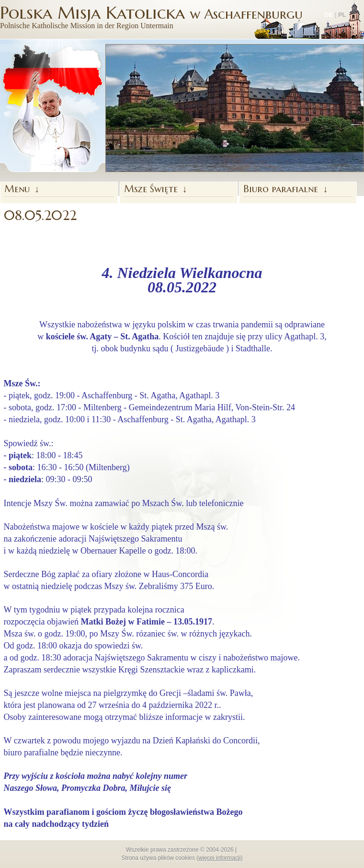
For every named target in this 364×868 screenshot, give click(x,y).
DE (329, 15)
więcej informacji (219, 858)
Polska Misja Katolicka (151, 17)
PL (342, 15)
